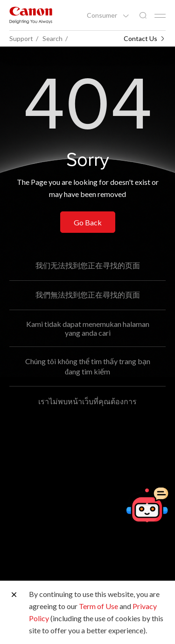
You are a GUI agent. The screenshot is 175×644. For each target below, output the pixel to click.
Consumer (103, 15)
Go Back (88, 222)
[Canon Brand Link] (31, 15)
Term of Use (98, 606)
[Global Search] (143, 16)
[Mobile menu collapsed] (160, 16)
